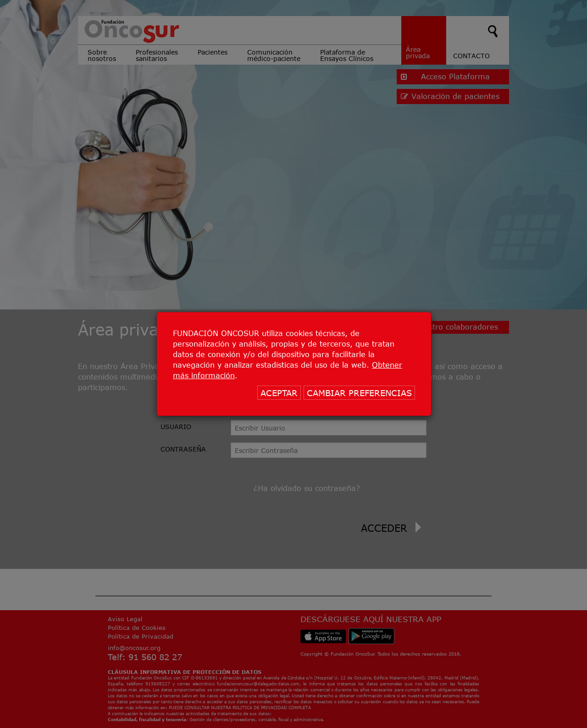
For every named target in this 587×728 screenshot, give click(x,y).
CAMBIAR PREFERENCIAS (359, 393)
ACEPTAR (279, 393)
